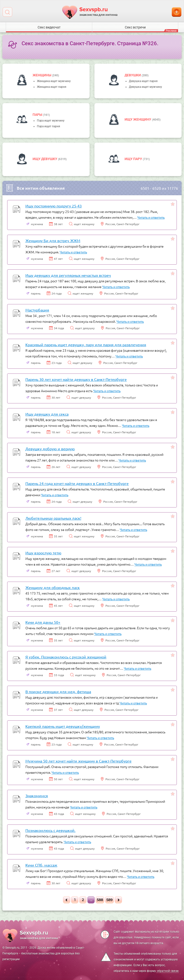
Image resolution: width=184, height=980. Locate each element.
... (91, 900)
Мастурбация (37, 310)
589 (109, 900)
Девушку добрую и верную (50, 449)
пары (38, 115)
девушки (133, 75)
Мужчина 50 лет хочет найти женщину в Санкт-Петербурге (78, 761)
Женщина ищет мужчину (54, 81)
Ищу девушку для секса (47, 414)
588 (100, 900)
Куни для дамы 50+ (43, 622)
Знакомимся (37, 796)
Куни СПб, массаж (41, 865)
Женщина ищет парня (52, 87)
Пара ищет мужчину (51, 121)
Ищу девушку (45, 159)
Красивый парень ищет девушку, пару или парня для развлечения (86, 345)
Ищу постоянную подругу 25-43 (54, 206)
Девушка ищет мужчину (145, 87)
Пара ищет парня (49, 126)
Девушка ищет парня (143, 81)
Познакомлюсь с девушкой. (50, 830)
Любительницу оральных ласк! (53, 518)
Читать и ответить (151, 217)
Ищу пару (134, 159)
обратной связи (168, 971)
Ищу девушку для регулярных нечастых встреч (68, 275)
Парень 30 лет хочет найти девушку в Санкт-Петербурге (76, 379)
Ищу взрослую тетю (43, 553)
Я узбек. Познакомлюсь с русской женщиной (66, 657)
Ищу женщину (138, 119)
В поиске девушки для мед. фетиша (58, 691)
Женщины (42, 75)
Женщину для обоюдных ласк (53, 587)
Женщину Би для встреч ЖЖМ (53, 240)
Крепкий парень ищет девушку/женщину (63, 726)
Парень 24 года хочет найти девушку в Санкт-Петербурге (77, 483)
